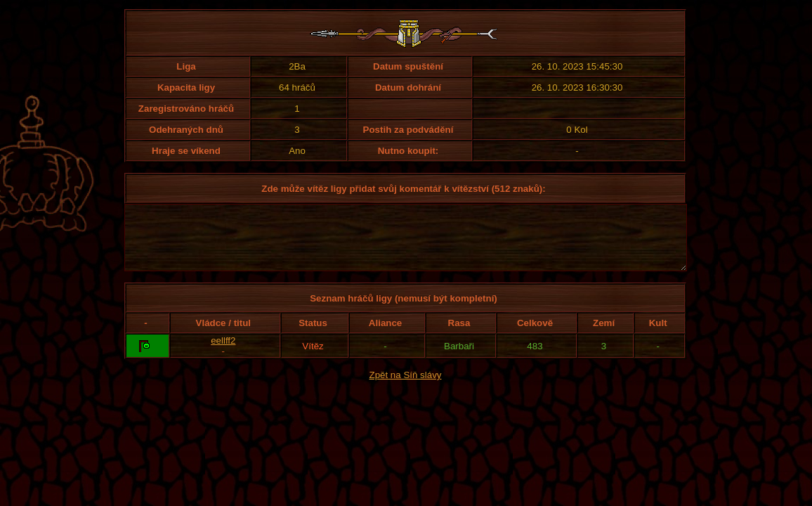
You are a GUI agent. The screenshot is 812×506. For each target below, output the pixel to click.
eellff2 (223, 353)
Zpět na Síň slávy (406, 388)
